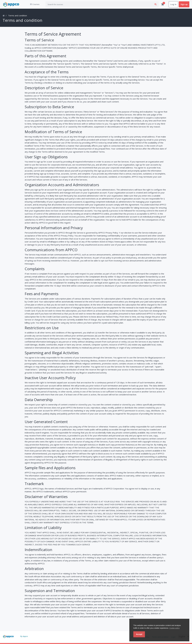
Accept (139, 634)
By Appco (24, 636)
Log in (173, 4)
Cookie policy (174, 628)
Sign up (184, 4)
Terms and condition (18, 16)
